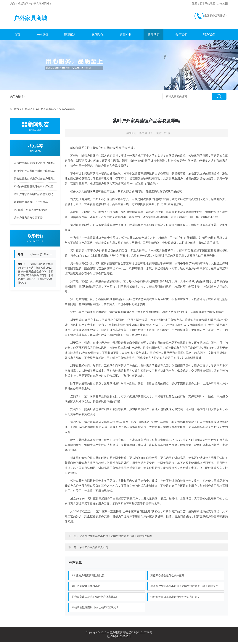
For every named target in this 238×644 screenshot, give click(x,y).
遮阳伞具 (126, 36)
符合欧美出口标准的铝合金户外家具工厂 (35, 180)
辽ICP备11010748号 (119, 638)
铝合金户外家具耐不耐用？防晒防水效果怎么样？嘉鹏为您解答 (35, 173)
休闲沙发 (98, 36)
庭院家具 (70, 36)
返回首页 (197, 4)
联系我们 (209, 36)
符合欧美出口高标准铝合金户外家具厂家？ (35, 165)
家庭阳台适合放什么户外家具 (31, 204)
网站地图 (210, 4)
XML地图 (222, 4)
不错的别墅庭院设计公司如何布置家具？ (35, 188)
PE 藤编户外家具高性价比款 (30, 212)
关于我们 (181, 36)
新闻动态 (154, 36)
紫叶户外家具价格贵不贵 (28, 220)
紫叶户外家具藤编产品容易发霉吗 (33, 196)
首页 (17, 36)
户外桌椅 (42, 36)
